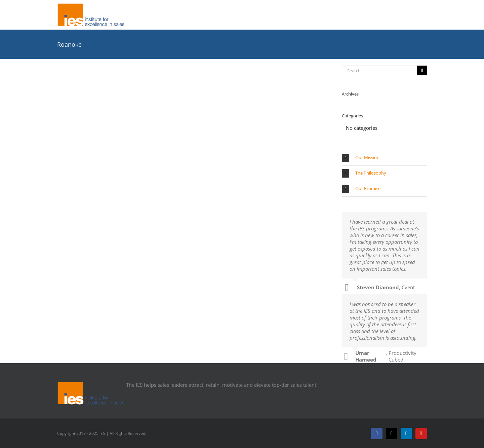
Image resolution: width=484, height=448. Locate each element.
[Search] (422, 70)
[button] (384, 158)
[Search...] (379, 70)
